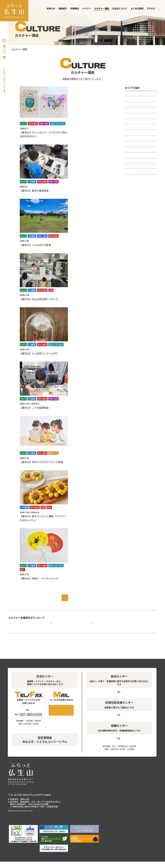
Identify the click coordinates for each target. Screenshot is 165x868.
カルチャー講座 (102, 8)
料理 (127, 145)
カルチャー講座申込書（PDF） (65, 623)
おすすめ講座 (132, 94)
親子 (127, 167)
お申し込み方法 (162, 43)
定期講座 (129, 133)
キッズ (128, 100)
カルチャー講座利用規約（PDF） (25, 623)
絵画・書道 (131, 150)
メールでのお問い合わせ (61, 710)
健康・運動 (131, 117)
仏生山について (120, 8)
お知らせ (51, 8)
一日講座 (129, 111)
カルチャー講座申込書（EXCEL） (106, 623)
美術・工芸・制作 (134, 161)
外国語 (128, 128)
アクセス (151, 8)
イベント (87, 8)
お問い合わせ (162, 63)
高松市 (23, 827)
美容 (127, 156)
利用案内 (75, 8)
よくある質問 (137, 8)
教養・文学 (131, 139)
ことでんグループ (54, 827)
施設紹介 (63, 8)
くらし (128, 106)
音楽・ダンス (132, 172)
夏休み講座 (131, 122)
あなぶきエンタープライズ (84, 827)
